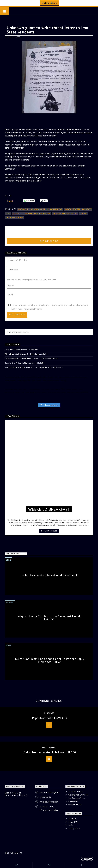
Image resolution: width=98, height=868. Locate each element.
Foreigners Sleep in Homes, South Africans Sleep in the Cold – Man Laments (34, 367)
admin (10, 233)
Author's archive (49, 241)
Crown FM (17, 853)
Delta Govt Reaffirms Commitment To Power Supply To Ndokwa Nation (31, 358)
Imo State (87, 209)
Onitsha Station (49, 3)
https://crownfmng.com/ (50, 792)
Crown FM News (55, 209)
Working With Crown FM (78, 795)
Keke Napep (18, 213)
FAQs (71, 825)
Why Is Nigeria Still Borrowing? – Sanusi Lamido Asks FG (26, 354)
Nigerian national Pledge (65, 213)
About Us (72, 819)
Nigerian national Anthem (38, 213)
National (10, 603)
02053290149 (45, 797)
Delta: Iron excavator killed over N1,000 (50, 752)
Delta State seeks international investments (21, 349)
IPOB (8, 213)
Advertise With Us (76, 792)
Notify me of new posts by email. (27, 309)
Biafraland (23, 209)
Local (9, 560)
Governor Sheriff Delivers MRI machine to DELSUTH (24, 363)
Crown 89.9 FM (38, 209)
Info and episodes (49, 531)
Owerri (83, 213)
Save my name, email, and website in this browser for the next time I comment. (50, 305)
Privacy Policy (74, 828)
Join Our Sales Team (77, 798)
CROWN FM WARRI (72, 209)
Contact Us (73, 801)
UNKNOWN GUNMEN (15, 217)
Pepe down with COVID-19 (50, 718)
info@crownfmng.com (49, 802)
